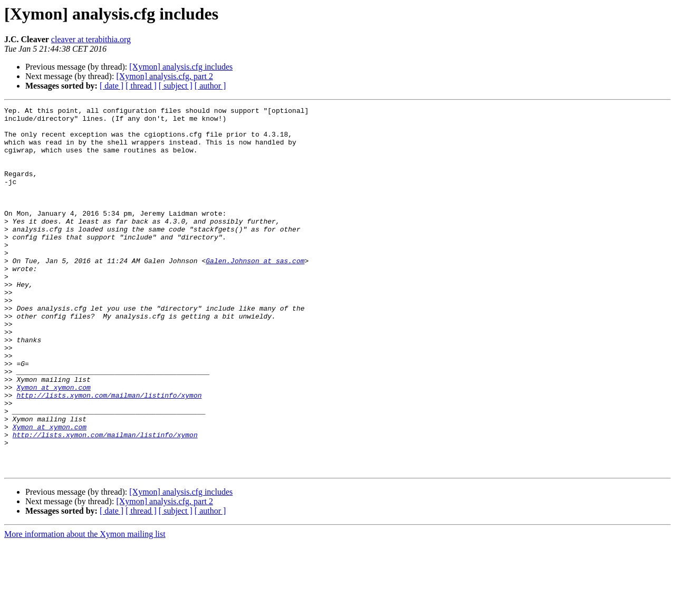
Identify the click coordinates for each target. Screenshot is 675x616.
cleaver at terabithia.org (91, 39)
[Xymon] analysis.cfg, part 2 (165, 76)
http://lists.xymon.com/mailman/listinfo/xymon (109, 454)
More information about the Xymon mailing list (85, 607)
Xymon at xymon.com (53, 444)
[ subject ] (176, 86)
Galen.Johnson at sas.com (255, 292)
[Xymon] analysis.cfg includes (181, 67)
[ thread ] (141, 86)
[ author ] (210, 86)
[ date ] (112, 86)
